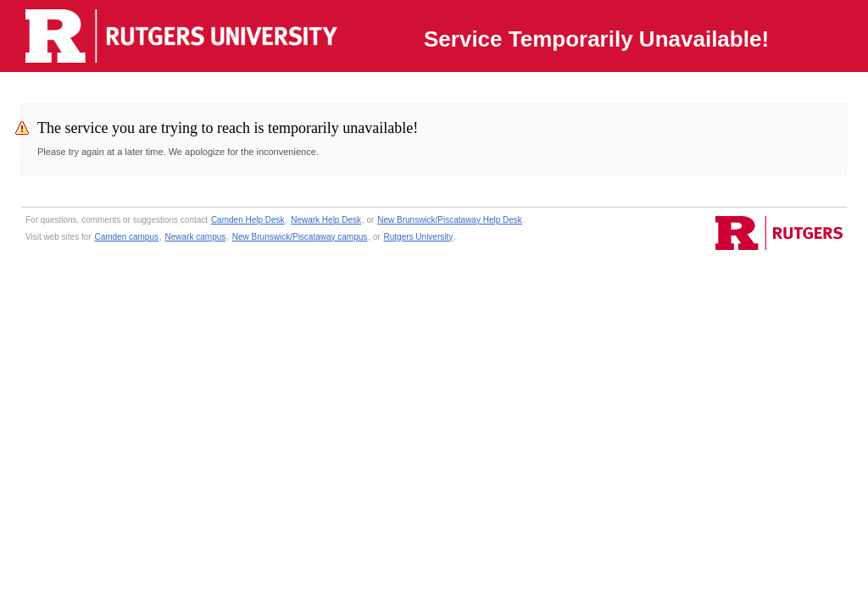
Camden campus (126, 237)
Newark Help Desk (326, 220)
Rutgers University (419, 237)
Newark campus (196, 237)
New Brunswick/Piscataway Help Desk (450, 220)
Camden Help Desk (248, 220)
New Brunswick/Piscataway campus (300, 237)
